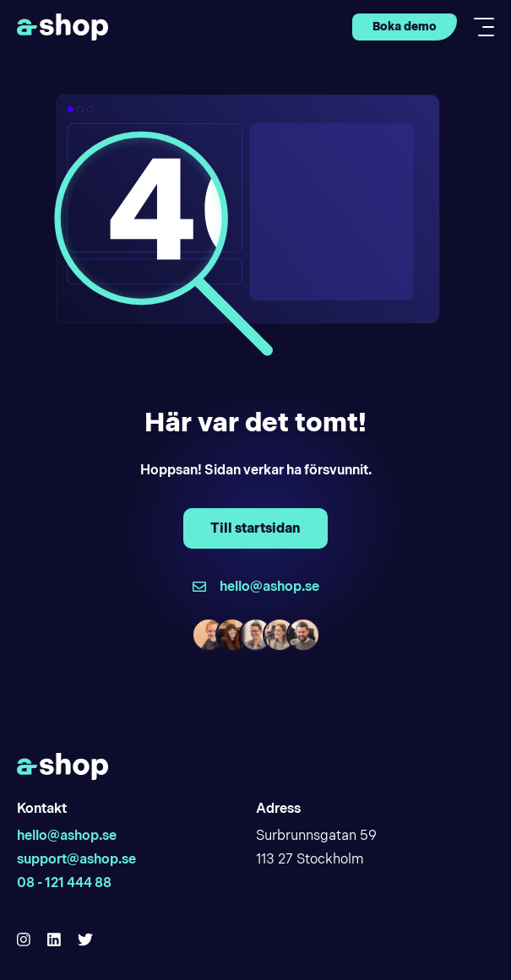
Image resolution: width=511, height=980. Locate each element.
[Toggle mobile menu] (479, 27)
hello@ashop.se (67, 835)
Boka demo (405, 26)
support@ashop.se (76, 859)
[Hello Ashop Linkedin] (54, 940)
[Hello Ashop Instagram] (24, 940)
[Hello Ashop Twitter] (85, 940)
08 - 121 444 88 (64, 883)
